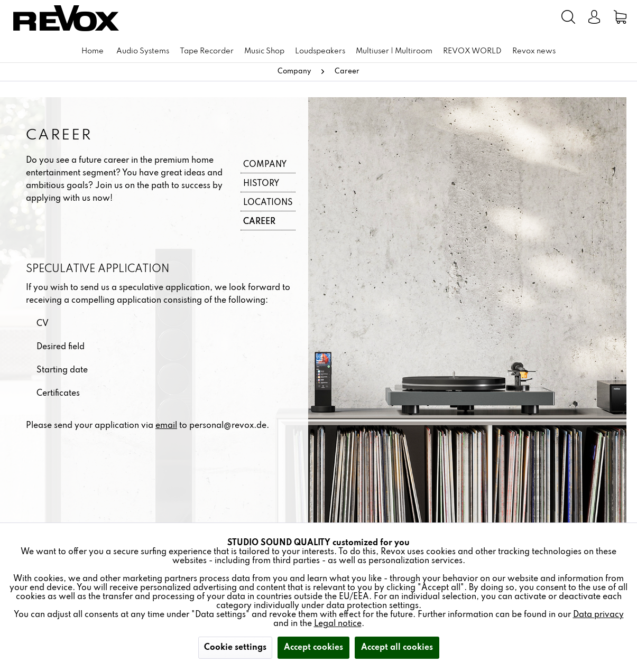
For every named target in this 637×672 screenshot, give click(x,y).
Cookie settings (235, 648)
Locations (268, 203)
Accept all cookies (397, 648)
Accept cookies (313, 648)
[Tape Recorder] (207, 52)
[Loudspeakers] (320, 52)
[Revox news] (534, 52)
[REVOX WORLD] (472, 52)
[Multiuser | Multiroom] (394, 52)
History (261, 184)
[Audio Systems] (143, 52)
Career (259, 222)
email (166, 426)
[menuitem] (490, 17)
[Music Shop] (264, 52)
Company (265, 165)
